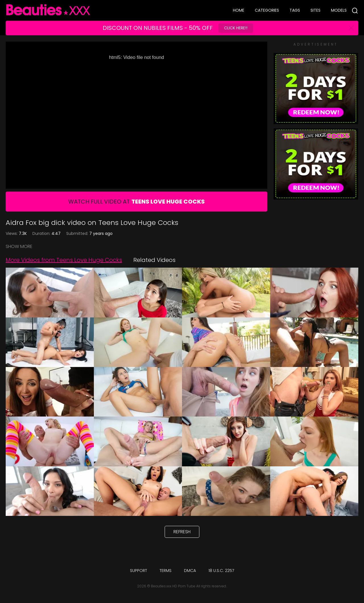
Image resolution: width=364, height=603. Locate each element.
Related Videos (154, 260)
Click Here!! (236, 28)
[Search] (355, 11)
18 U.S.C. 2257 (221, 571)
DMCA (190, 571)
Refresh (182, 532)
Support (138, 571)
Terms (166, 571)
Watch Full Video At (136, 202)
